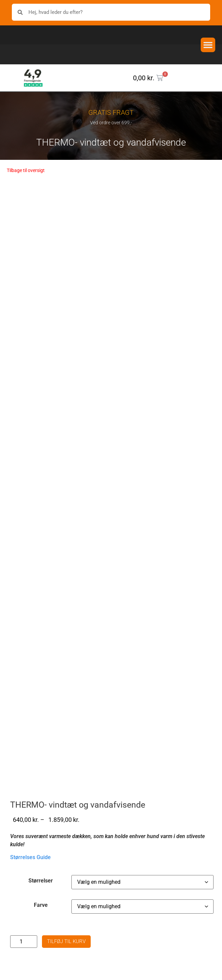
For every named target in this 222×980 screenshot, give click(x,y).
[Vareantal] (24, 955)
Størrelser (41, 894)
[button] (208, 45)
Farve (41, 919)
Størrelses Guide (30, 871)
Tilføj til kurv (66, 955)
